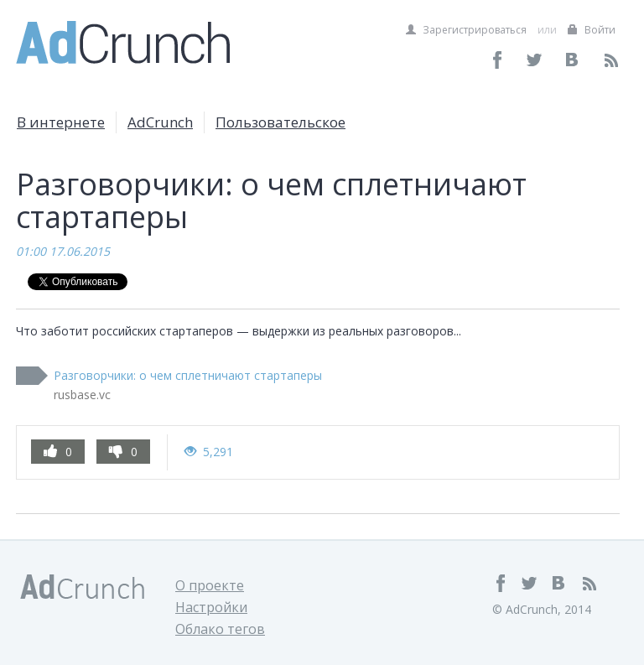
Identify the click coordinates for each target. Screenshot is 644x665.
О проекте (210, 585)
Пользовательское (280, 122)
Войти (592, 30)
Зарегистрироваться (466, 30)
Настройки (211, 607)
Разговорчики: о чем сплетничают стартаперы (188, 375)
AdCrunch (160, 122)
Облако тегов (220, 629)
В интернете (61, 122)
